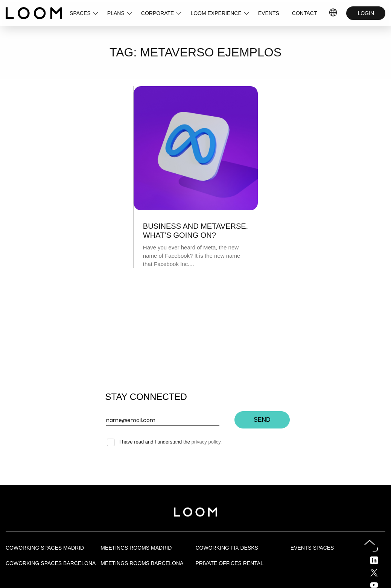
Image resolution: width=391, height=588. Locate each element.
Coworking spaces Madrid (45, 548)
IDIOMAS (333, 13)
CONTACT (305, 13)
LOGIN (366, 13)
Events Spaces (312, 548)
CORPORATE (158, 13)
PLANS (116, 13)
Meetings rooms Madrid (136, 548)
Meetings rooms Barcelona (142, 563)
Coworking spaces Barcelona (51, 563)
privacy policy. (207, 442)
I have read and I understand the (164, 442)
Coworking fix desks (227, 548)
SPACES (80, 13)
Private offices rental (230, 563)
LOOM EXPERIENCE (216, 13)
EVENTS (269, 13)
